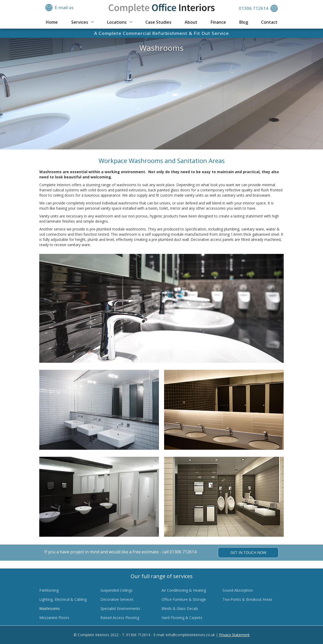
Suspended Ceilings (117, 590)
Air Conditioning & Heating (184, 590)
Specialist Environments (120, 608)
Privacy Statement (234, 635)
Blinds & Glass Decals (180, 608)
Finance (218, 22)
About (191, 22)
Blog (244, 22)
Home (52, 22)
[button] (82, 22)
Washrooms (50, 608)
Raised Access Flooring (120, 618)
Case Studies (158, 22)
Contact (269, 22)
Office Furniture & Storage (184, 599)
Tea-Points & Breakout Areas (247, 599)
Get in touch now (248, 552)
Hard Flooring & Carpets (182, 618)
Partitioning (49, 590)
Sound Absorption (238, 590)
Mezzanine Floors (54, 618)
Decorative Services (117, 599)
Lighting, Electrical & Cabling (63, 599)
